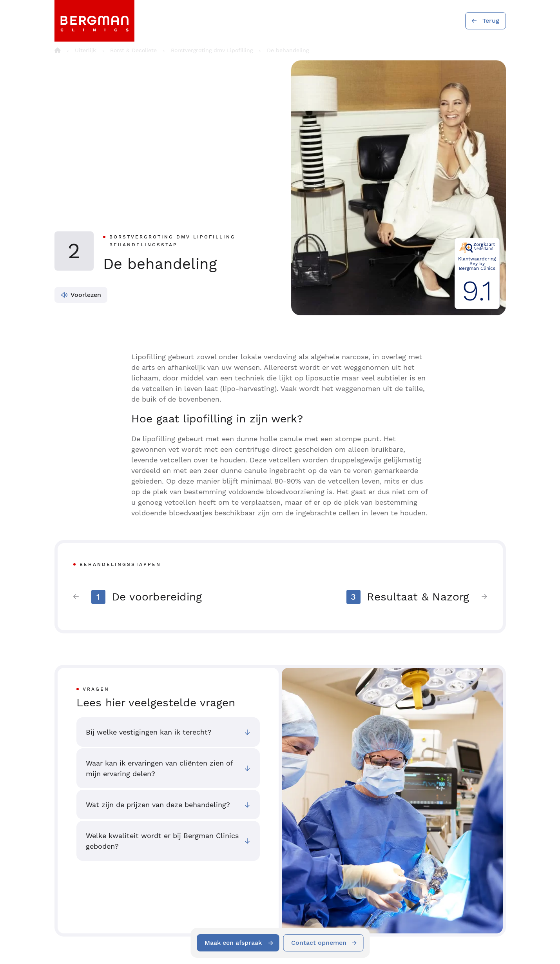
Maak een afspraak (233, 943)
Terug (491, 21)
